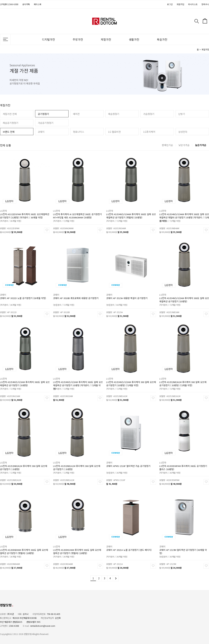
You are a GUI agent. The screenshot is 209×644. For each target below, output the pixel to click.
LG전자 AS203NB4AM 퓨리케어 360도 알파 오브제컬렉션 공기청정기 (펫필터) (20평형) (24, 549)
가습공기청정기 (46, 123)
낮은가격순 (184, 145)
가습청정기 (149, 114)
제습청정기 (114, 114)
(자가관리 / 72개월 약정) (65, 218)
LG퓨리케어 (149, 132)
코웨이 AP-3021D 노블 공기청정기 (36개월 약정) (23, 296)
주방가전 (78, 39)
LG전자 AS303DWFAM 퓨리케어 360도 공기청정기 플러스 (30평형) (183, 465)
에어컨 (76, 114)
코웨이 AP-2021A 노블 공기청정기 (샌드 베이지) (129, 548)
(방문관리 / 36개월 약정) (119, 469)
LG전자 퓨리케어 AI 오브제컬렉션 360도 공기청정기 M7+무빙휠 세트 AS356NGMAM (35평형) (77, 213)
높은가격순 (201, 145)
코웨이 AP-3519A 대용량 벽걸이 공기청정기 (127, 296)
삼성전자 (183, 132)
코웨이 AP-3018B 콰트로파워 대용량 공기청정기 (76, 296)
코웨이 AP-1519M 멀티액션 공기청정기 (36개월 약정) (183, 549)
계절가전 (106, 39)
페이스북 (38, 4)
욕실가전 (162, 39)
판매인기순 (167, 145)
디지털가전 (48, 39)
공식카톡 (26, 4)
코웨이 (41, 132)
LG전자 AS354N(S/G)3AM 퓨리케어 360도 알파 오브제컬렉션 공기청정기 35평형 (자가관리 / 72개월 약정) (78, 381)
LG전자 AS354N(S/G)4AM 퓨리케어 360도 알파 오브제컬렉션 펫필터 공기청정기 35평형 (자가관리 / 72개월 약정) (184, 213)
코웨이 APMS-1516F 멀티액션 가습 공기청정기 (129, 464)
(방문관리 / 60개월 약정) (119, 302)
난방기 (182, 114)
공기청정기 (43, 114)
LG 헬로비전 (114, 132)
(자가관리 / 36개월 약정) (12, 218)
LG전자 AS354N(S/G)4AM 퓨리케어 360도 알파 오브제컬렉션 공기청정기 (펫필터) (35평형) (131, 213)
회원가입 (180, 4)
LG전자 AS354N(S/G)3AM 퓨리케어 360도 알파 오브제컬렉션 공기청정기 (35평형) (184, 297)
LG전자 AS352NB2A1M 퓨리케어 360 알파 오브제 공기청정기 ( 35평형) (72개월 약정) (183, 381)
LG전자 (6, 209)
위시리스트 (193, 4)
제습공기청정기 (11, 123)
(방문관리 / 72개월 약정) (65, 302)
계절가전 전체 (10, 114)
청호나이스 (79, 132)
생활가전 (134, 39)
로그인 (170, 4)
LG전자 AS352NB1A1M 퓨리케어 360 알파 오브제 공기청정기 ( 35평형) (77, 465)
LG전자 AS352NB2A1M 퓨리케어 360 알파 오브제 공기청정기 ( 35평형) (24, 465)
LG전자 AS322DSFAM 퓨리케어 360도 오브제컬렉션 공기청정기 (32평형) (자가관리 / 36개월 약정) (25, 213)
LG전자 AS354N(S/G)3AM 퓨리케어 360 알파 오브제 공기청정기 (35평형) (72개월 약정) (131, 381)
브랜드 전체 (9, 132)
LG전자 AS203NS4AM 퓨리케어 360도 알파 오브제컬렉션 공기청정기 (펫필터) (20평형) (77, 549)
